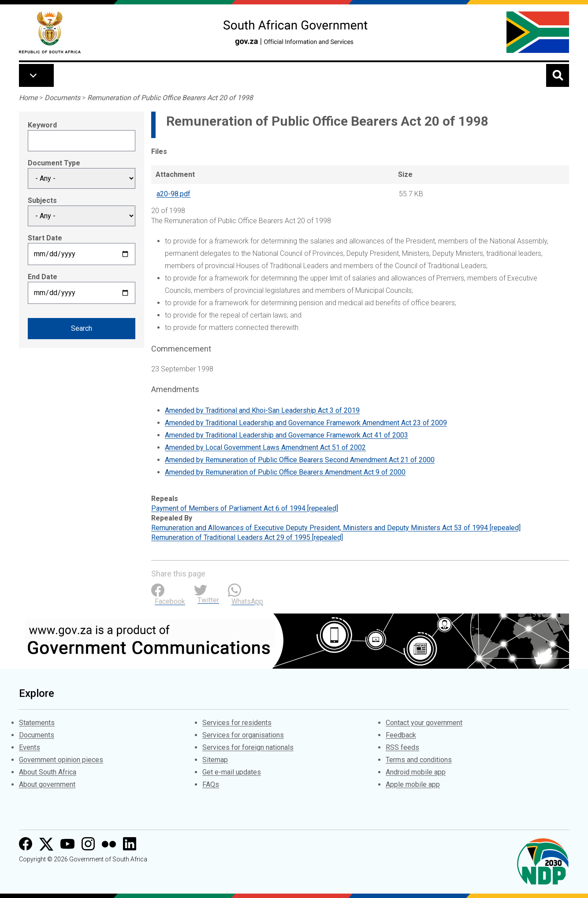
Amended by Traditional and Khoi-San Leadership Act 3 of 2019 (262, 410)
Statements (37, 723)
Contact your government (424, 723)
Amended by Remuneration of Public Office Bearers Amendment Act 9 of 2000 (285, 472)
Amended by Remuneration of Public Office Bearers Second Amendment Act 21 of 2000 (300, 460)
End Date (43, 277)
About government (47, 784)
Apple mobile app (413, 784)
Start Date (45, 238)
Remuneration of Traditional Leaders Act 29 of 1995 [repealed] (247, 537)
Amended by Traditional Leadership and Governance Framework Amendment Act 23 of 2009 (306, 423)
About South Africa (48, 772)
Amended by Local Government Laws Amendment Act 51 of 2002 (265, 447)
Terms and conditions (419, 760)
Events (30, 747)
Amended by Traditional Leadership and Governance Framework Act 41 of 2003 (287, 435)
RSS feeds (402, 747)
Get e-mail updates (232, 772)
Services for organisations (243, 735)
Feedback (401, 735)
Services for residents (237, 723)
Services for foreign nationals (248, 747)
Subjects (42, 200)
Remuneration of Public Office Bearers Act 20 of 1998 (170, 98)
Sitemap (215, 760)
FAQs (211, 784)
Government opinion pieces (61, 760)
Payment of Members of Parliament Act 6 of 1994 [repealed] (245, 508)
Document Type (54, 163)
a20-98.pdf (173, 194)
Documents (62, 98)
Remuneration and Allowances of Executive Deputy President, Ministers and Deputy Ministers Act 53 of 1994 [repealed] (336, 528)
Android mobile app (416, 772)
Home (28, 98)
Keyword (42, 125)
